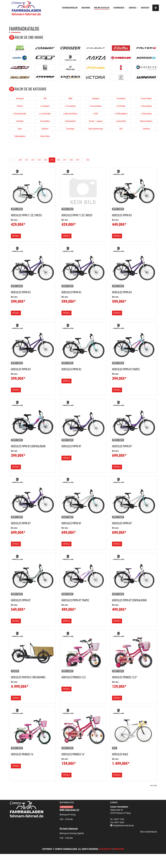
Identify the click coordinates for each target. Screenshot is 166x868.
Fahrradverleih (70, 8)
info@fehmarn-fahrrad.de (123, 826)
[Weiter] (82, 160)
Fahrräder (120, 8)
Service (133, 8)
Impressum (119, 849)
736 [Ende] (88, 160)
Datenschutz (106, 849)
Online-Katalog (102, 8)
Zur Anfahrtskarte (149, 832)
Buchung (86, 8)
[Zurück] (15, 160)
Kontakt (145, 8)
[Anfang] (11, 160)
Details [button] (16, 236)
